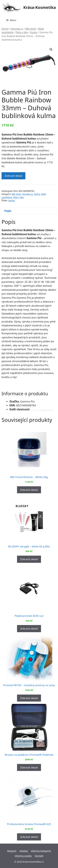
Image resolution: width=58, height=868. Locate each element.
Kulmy (34, 32)
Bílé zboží (31, 29)
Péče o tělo (22, 32)
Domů (5, 29)
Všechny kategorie (41, 851)
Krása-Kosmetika (40, 7)
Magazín (12, 851)
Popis (8, 211)
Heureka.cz (17, 29)
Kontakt (39, 856)
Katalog (24, 851)
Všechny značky (23, 856)
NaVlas (12, 200)
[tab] (29, 211)
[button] (51, 49)
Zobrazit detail (13, 176)
